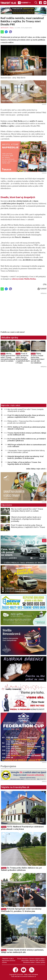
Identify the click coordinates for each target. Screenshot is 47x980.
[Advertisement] (22, 312)
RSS (37, 961)
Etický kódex (25, 961)
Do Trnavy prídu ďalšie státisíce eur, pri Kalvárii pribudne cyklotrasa (27, 440)
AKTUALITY (5, 28)
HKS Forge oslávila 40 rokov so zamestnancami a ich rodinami (27, 446)
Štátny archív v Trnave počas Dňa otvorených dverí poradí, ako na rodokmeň (38, 358)
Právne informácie (23, 959)
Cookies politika (40, 962)
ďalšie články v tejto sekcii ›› (36, 469)
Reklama (32, 961)
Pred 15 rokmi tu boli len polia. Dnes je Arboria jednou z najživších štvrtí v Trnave (23, 358)
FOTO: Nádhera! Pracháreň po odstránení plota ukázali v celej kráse (26, 428)
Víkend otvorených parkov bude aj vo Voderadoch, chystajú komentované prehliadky (26, 519)
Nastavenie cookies (29, 962)
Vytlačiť (42, 289)
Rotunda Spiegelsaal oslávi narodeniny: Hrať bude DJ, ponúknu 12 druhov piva (26, 457)
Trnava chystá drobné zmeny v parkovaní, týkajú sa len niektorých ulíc (27, 434)
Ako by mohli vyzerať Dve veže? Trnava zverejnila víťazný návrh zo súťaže (8, 357)
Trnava (12, 28)
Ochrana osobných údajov (37, 959)
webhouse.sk (32, 976)
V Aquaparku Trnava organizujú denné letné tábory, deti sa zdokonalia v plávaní (26, 451)
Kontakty (42, 961)
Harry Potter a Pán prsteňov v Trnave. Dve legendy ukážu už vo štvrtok (24, 463)
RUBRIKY (24, 3)
